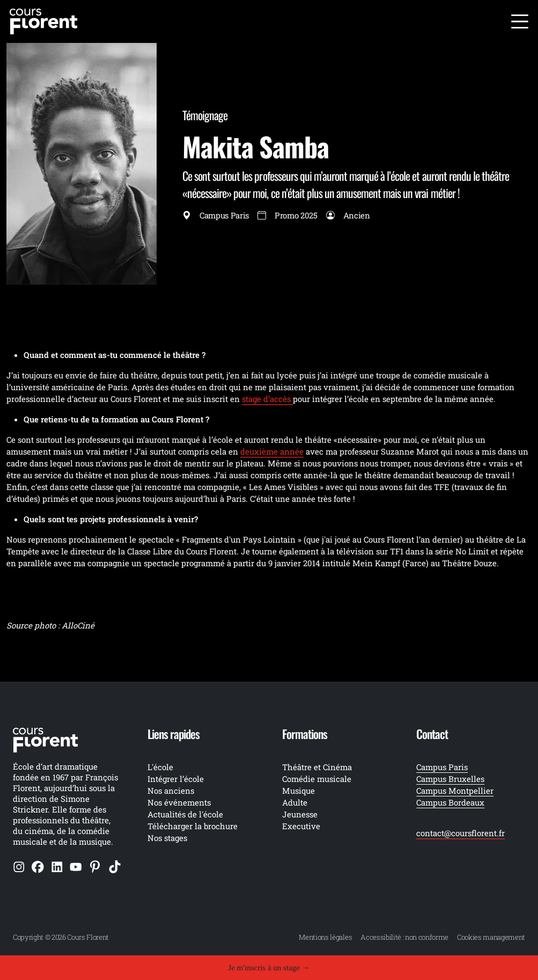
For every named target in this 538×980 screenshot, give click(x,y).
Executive (301, 826)
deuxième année (272, 451)
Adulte (295, 802)
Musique (299, 791)
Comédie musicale (317, 779)
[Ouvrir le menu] (520, 21)
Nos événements (179, 802)
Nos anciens (171, 791)
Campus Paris (442, 767)
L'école (160, 767)
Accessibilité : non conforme (404, 937)
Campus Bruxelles (450, 779)
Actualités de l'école (185, 814)
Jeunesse (300, 814)
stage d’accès (267, 399)
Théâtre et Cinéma (317, 767)
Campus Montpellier (455, 791)
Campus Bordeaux (450, 802)
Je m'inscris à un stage (269, 968)
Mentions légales (325, 937)
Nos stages (167, 838)
